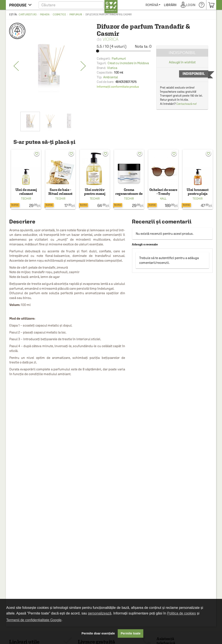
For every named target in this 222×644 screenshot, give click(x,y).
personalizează (100, 613)
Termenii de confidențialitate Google (34, 620)
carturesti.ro (28, 15)
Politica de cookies (182, 613)
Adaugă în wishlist (182, 62)
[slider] (124, 51)
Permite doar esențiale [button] (98, 633)
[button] (78, 5)
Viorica (110, 39)
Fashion (45, 15)
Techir (26, 199)
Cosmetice (59, 15)
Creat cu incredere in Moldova (128, 63)
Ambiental (110, 77)
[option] (50, 66)
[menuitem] (168, 5)
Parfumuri (76, 15)
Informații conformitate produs (118, 87)
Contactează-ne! (187, 104)
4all (163, 199)
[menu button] (22, 5)
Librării (186, 5)
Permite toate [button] (131, 633)
